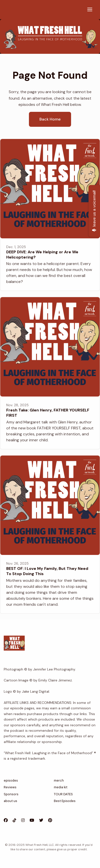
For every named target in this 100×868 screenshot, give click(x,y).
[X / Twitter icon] (41, 820)
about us (10, 801)
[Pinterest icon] (50, 820)
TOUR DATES (63, 794)
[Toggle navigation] (90, 10)
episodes (11, 780)
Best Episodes (65, 801)
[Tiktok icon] (14, 820)
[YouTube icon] (32, 820)
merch (59, 780)
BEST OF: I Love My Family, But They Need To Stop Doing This (47, 571)
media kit (61, 787)
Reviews (10, 787)
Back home (50, 119)
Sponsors (11, 794)
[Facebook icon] (6, 820)
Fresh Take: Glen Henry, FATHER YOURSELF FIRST (48, 413)
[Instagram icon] (23, 820)
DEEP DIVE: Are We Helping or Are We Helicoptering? (42, 255)
